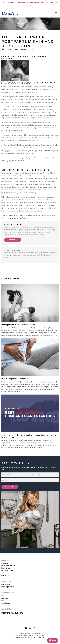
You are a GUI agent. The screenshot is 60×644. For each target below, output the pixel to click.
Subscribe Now (10, 487)
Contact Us (5, 575)
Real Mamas (6, 584)
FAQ (3, 601)
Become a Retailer (8, 570)
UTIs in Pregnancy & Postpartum (15, 379)
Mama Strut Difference (9, 566)
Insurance (5, 598)
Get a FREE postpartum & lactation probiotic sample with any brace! (30, 4)
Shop (3, 596)
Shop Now (13, 240)
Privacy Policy (19, 637)
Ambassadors (6, 573)
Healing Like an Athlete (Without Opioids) (18, 325)
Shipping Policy (41, 637)
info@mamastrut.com (12, 613)
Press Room (6, 568)
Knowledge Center (8, 587)
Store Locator (6, 603)
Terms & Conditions (30, 637)
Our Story (5, 563)
